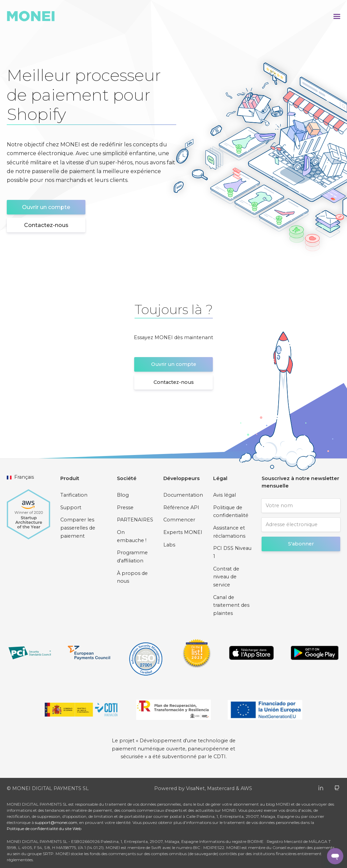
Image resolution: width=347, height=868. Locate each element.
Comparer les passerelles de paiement (78, 528)
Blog (123, 495)
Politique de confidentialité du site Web (44, 829)
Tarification (74, 495)
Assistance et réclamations (229, 532)
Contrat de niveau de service (226, 577)
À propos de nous (132, 577)
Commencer (179, 520)
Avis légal (224, 495)
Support (71, 508)
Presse (125, 508)
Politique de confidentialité (231, 512)
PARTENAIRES (135, 520)
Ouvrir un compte (46, 207)
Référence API (181, 508)
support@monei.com (56, 822)
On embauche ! (132, 536)
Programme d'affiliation (132, 557)
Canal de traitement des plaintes (231, 605)
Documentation (183, 495)
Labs (169, 545)
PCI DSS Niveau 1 (232, 552)
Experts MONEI (183, 532)
